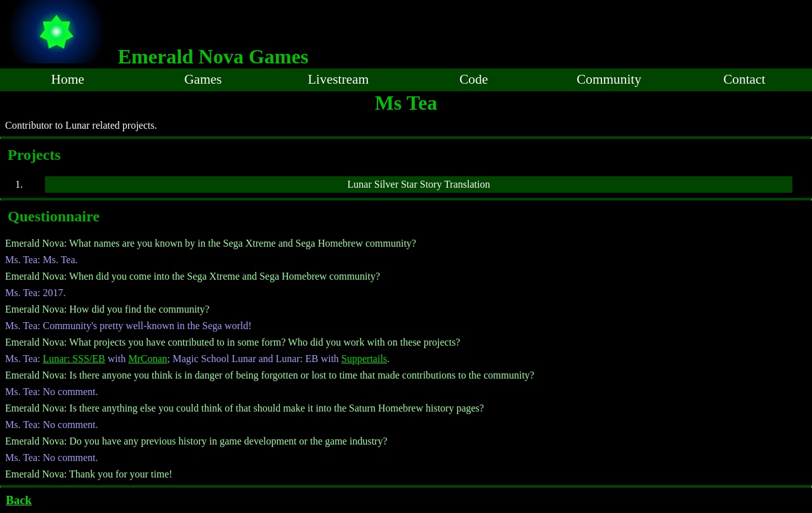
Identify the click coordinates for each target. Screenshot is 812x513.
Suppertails (364, 359)
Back (19, 500)
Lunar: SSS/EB (74, 359)
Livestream (338, 79)
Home (68, 79)
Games (203, 79)
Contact (744, 79)
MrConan (147, 359)
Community (609, 79)
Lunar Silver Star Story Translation (419, 184)
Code (474, 79)
